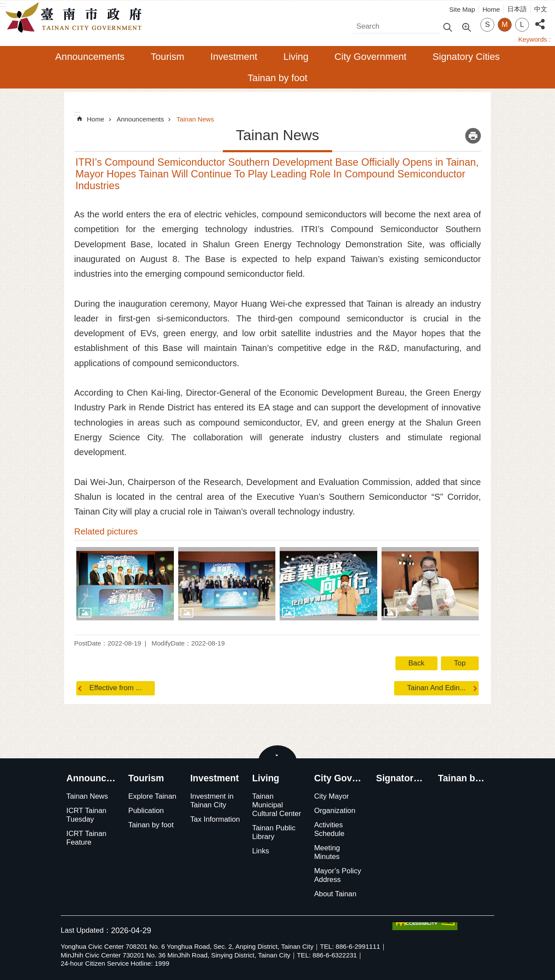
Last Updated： (86, 930)
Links (261, 851)
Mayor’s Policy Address (338, 875)
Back (416, 663)
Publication (146, 811)
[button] (125, 583)
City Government (370, 57)
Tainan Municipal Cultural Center (277, 805)
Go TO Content (5, 5)
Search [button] (447, 27)
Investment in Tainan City (212, 801)
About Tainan (335, 894)
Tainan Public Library (274, 832)
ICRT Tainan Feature (86, 838)
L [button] (522, 25)
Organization (335, 811)
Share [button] (540, 19)
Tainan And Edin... (436, 688)
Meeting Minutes (327, 852)
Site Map (462, 9)
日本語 (517, 9)
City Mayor (331, 796)
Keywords (532, 39)
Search (364, 24)
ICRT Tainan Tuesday (86, 815)
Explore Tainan (152, 796)
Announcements (90, 57)
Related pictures (106, 531)
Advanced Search (466, 26)
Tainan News (195, 119)
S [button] (487, 25)
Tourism (167, 57)
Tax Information (215, 819)
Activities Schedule (329, 829)
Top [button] (460, 663)
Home (491, 9)
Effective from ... (116, 688)
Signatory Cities (466, 57)
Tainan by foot (277, 78)
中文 (541, 9)
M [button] (505, 25)
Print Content (473, 136)
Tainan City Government (76, 18)
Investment (234, 57)
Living (296, 57)
